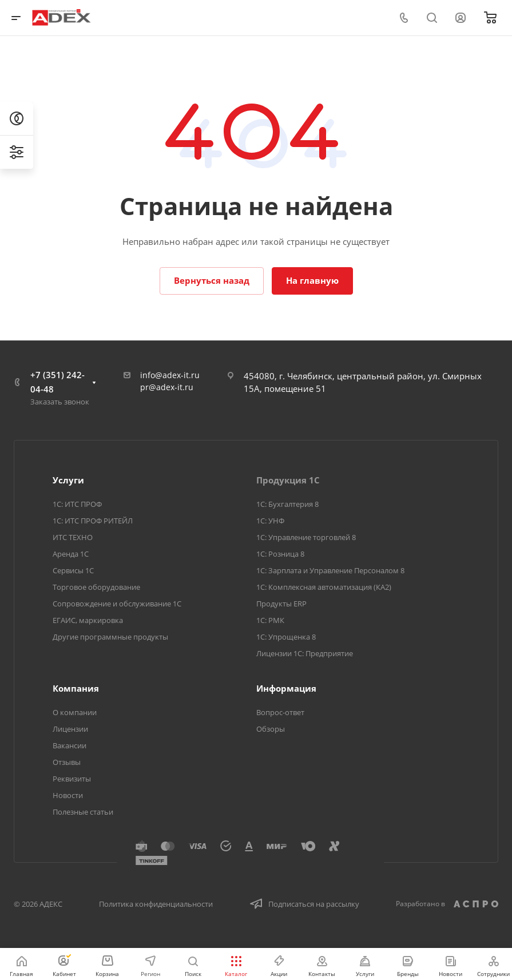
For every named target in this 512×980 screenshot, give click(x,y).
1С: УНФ (270, 521)
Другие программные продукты (110, 637)
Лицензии (70, 729)
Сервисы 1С (73, 570)
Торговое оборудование (96, 587)
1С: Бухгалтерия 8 (287, 504)
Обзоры (271, 729)
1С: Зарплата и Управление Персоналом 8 (330, 570)
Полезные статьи (83, 812)
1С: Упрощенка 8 (286, 637)
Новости (68, 795)
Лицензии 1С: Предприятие (305, 653)
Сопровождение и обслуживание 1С (117, 604)
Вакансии (70, 745)
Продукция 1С (288, 480)
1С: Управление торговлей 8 (306, 537)
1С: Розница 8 (280, 554)
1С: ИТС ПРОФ (77, 504)
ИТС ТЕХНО (73, 537)
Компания (76, 688)
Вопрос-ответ (280, 712)
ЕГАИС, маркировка (88, 620)
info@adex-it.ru (170, 375)
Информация (286, 688)
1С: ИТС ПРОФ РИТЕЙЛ (93, 521)
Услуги (68, 480)
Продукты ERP (281, 604)
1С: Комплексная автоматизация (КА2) (324, 587)
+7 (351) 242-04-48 (57, 382)
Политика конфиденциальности (156, 904)
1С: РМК (270, 620)
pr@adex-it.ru (167, 387)
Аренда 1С (71, 554)
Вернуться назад (212, 280)
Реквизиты (72, 779)
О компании (75, 712)
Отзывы (67, 762)
